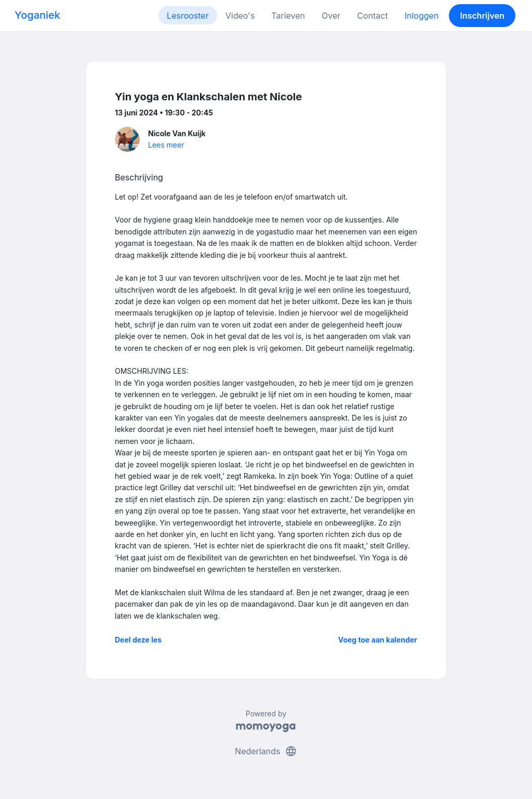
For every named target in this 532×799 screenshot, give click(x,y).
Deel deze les (138, 640)
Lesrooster (188, 16)
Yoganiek (37, 15)
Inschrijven (482, 16)
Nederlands (266, 751)
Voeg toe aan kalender (378, 640)
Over (331, 16)
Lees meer (166, 145)
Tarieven (288, 16)
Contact (372, 16)
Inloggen (422, 16)
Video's (240, 16)
